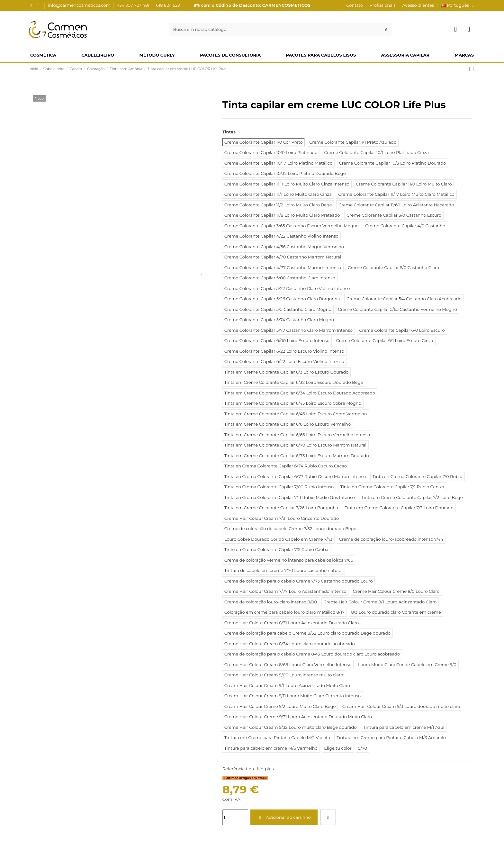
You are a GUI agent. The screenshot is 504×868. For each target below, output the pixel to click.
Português (458, 5)
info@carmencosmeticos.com (80, 5)
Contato (355, 5)
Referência (234, 769)
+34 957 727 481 (134, 5)
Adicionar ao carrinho (284, 817)
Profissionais (383, 5)
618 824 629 (168, 5)
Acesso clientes (418, 5)
